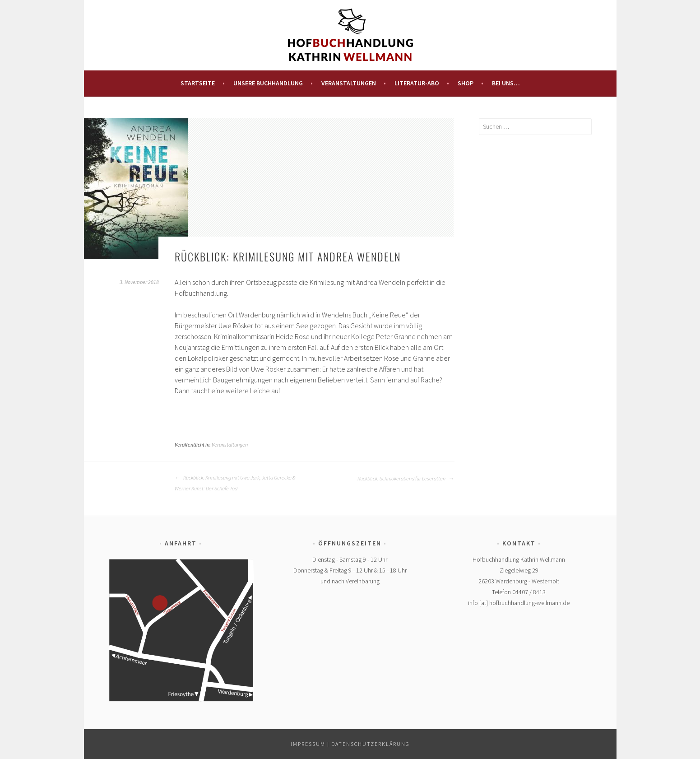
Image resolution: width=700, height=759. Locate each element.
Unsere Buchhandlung (268, 83)
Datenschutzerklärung (371, 744)
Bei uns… (506, 83)
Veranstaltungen (349, 83)
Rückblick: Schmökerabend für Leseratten (406, 478)
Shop (466, 83)
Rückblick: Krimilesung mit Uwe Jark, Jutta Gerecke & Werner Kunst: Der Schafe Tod (235, 483)
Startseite (198, 83)
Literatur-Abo (417, 83)
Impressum (308, 744)
